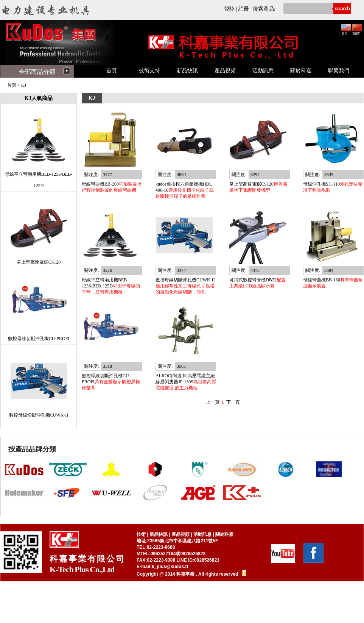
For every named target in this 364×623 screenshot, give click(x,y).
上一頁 (213, 402)
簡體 (357, 31)
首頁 (112, 71)
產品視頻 (225, 71)
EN (346, 31)
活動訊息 (263, 71)
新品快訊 (187, 71)
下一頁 (233, 402)
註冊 (244, 9)
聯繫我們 (339, 71)
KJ (24, 85)
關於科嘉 (301, 71)
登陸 (229, 9)
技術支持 (149, 71)
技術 (141, 534)
